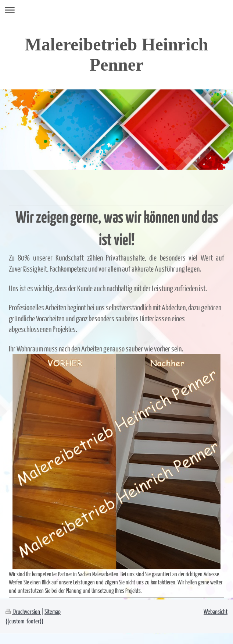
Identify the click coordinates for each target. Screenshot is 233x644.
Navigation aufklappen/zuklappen (116, 10)
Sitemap (53, 611)
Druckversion (23, 611)
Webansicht (216, 611)
